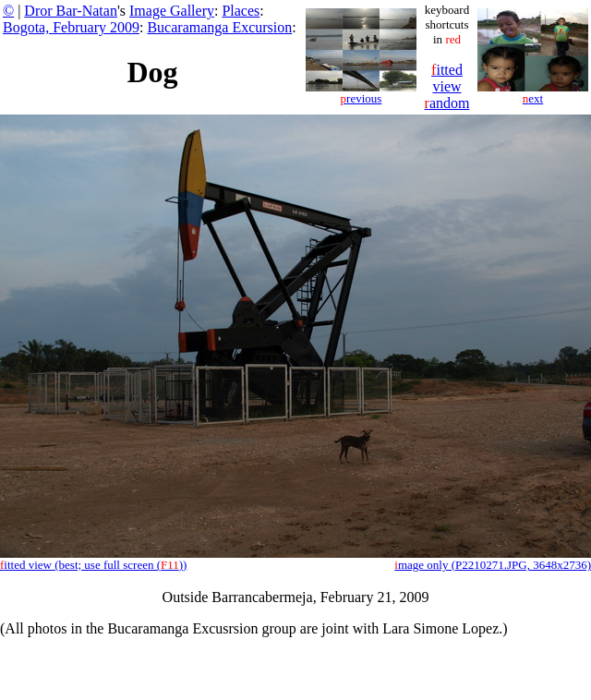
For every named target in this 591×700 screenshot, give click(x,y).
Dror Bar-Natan (71, 11)
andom (447, 103)
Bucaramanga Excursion (219, 27)
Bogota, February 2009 (71, 27)
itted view (447, 78)
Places (241, 11)
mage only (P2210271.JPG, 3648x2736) (493, 565)
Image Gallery (172, 11)
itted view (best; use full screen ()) (93, 565)
